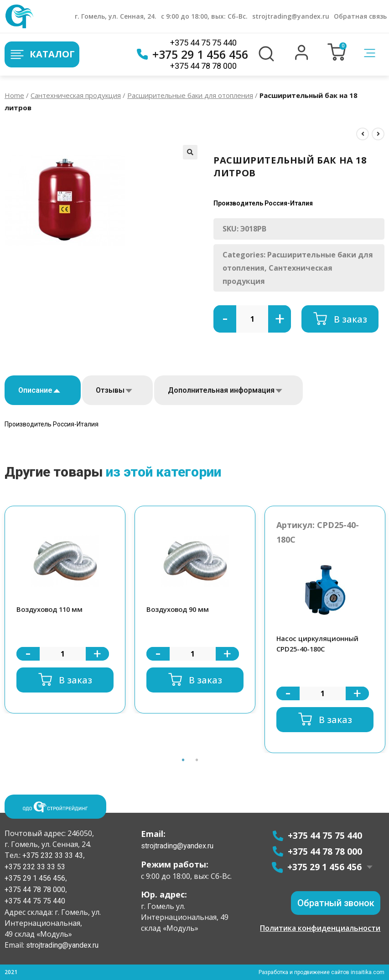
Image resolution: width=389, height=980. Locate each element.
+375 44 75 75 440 (203, 43)
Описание (35, 390)
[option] (65, 610)
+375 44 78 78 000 (203, 66)
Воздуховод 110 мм (51, 609)
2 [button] (197, 760)
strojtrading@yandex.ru (291, 16)
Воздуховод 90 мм (179, 609)
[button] (302, 58)
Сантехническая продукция (76, 95)
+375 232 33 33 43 (52, 855)
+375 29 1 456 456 (192, 54)
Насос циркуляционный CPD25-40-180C (318, 644)
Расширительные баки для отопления (190, 95)
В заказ (350, 319)
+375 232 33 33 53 (35, 867)
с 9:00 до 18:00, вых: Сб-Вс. (204, 16)
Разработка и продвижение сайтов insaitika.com (321, 972)
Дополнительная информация (221, 390)
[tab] (43, 390)
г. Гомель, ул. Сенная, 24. (116, 16)
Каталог (42, 54)
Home (14, 95)
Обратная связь (360, 16)
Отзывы (110, 390)
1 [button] (183, 760)
